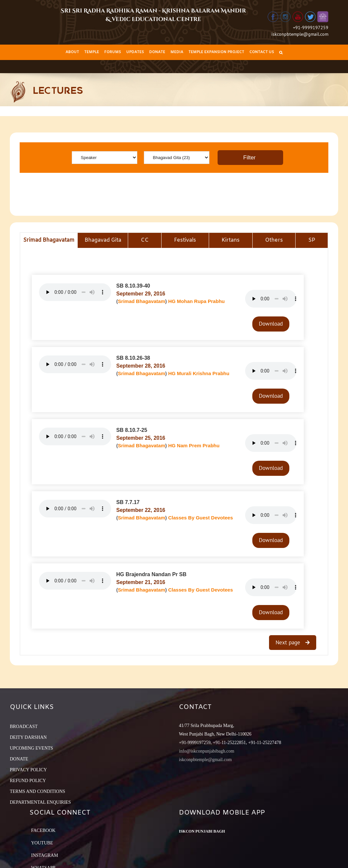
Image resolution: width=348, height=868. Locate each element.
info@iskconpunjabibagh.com (207, 751)
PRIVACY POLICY (28, 770)
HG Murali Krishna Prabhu (199, 373)
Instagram (45, 855)
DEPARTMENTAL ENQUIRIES (40, 802)
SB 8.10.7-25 (132, 430)
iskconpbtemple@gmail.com (300, 34)
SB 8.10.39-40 (133, 286)
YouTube (42, 843)
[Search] (281, 52)
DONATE (19, 759)
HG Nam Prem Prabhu (194, 445)
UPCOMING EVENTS (31, 748)
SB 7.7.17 (128, 502)
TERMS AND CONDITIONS (38, 791)
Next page (289, 642)
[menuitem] (72, 52)
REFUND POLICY (28, 781)
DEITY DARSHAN (28, 737)
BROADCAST (24, 727)
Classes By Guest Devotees (201, 518)
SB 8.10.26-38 (133, 358)
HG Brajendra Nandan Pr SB (151, 574)
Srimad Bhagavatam (142, 301)
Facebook (43, 830)
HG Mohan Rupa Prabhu (196, 301)
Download (271, 324)
